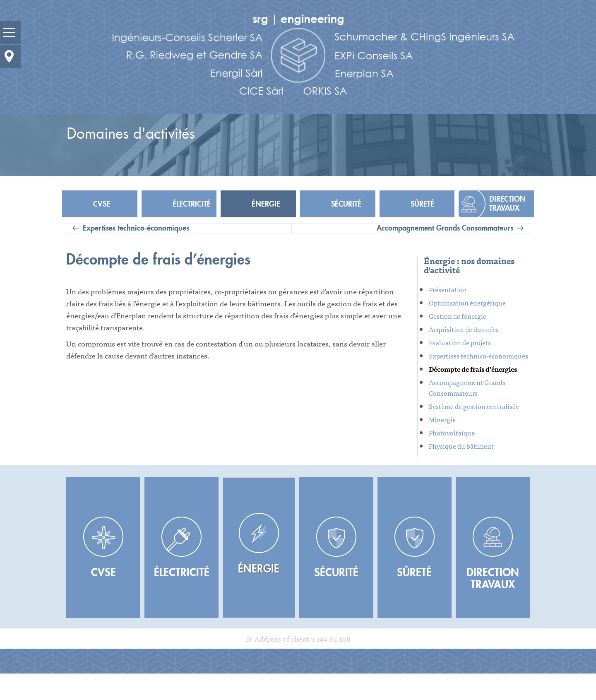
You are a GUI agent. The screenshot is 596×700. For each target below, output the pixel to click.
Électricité (192, 204)
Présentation (448, 289)
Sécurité (346, 204)
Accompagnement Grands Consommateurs (445, 228)
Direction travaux (507, 204)
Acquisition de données (464, 329)
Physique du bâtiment (461, 446)
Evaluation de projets (460, 342)
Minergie (442, 419)
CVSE (102, 204)
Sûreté (422, 204)
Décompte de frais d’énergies (473, 369)
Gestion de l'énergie (458, 316)
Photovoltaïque (452, 433)
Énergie (266, 204)
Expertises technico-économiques (136, 228)
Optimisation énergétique (467, 303)
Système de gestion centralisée (474, 406)
